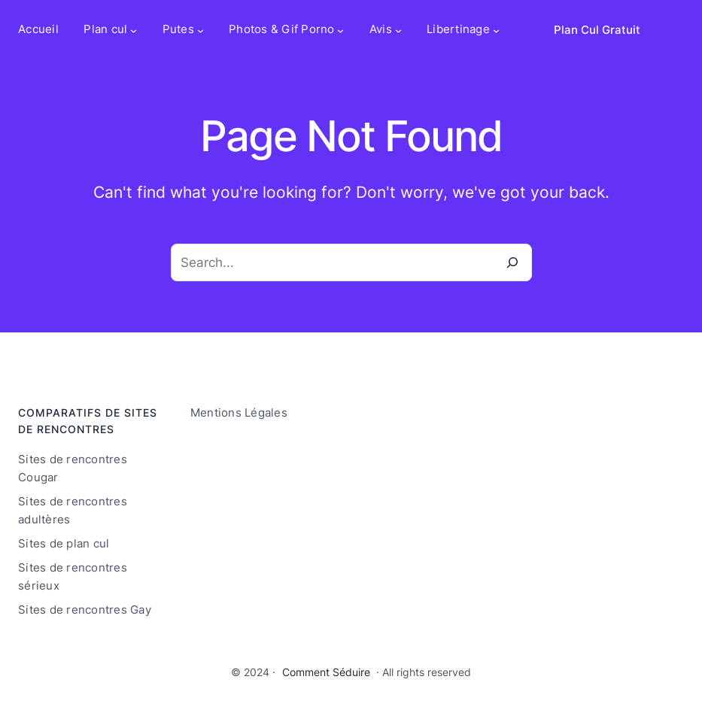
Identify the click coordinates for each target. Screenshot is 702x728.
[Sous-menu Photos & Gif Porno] (340, 30)
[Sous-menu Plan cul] (134, 30)
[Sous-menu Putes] (201, 30)
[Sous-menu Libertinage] (496, 30)
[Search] (513, 263)
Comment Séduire (326, 672)
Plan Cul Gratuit (597, 30)
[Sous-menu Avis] (398, 30)
